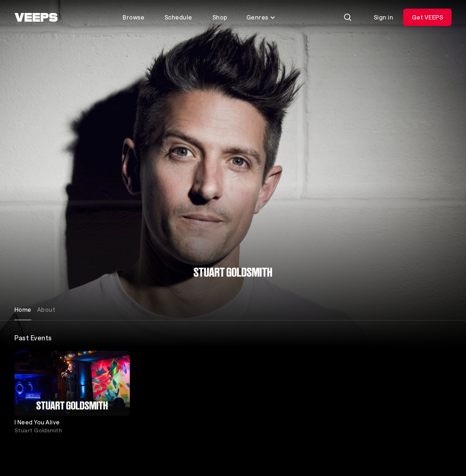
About (46, 309)
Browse (133, 17)
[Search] (348, 17)
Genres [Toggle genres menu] (261, 17)
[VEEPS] (36, 17)
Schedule (178, 17)
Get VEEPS (427, 17)
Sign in (383, 17)
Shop (220, 17)
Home (23, 309)
